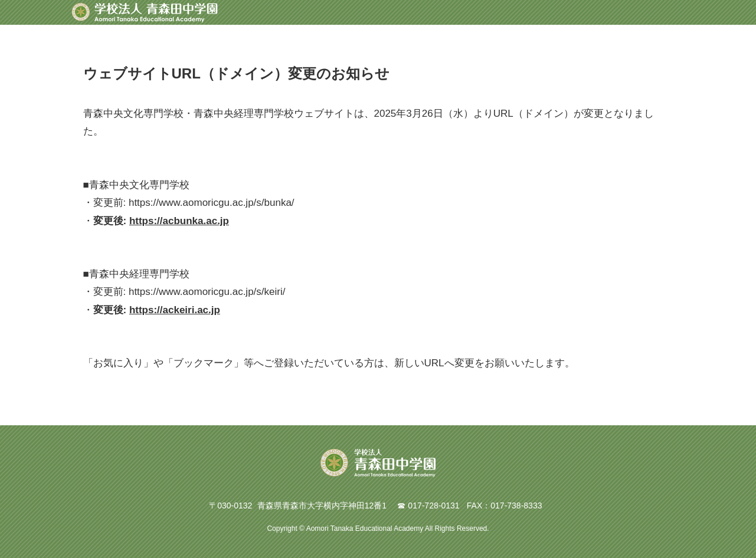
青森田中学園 (145, 12)
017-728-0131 (433, 506)
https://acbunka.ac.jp (179, 221)
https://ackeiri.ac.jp (175, 310)
